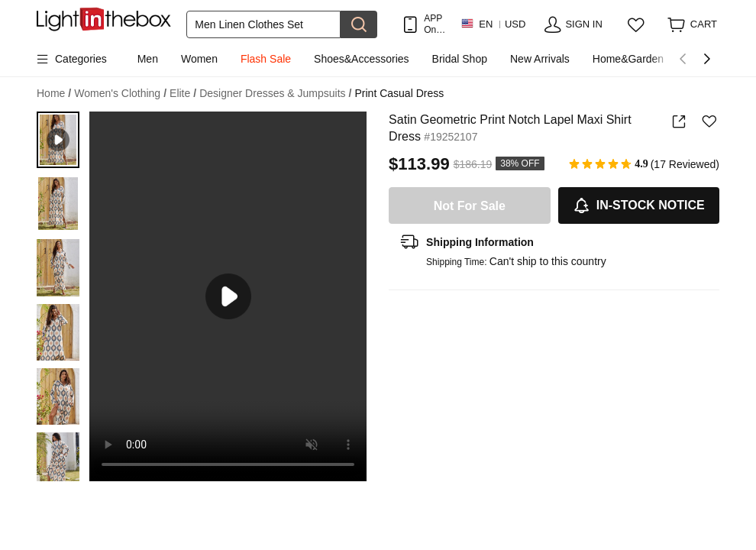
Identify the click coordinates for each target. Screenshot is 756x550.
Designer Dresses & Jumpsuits (275, 94)
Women (199, 59)
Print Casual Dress (399, 93)
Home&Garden (628, 59)
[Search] (263, 24)
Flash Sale (266, 59)
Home (54, 94)
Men (148, 59)
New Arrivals (540, 59)
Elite (183, 94)
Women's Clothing (120, 94)
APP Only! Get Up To (435, 24)
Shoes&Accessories (362, 59)
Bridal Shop (460, 59)
